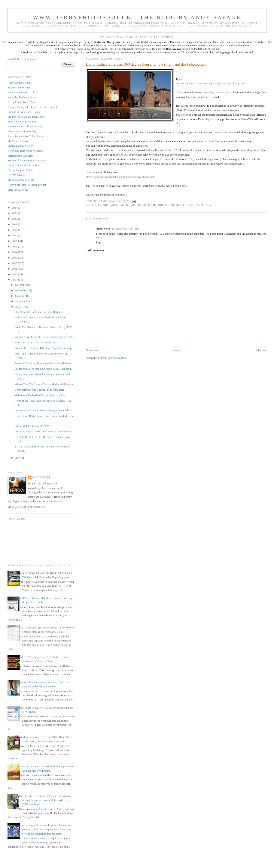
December (21, 285)
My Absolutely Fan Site (21, 180)
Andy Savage (41, 477)
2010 (15, 274)
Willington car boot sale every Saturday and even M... (45, 337)
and (105, 205)
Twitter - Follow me (19, 88)
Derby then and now (219, 92)
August (20, 307)
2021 (15, 213)
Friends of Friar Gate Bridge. (24, 112)
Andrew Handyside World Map (25, 126)
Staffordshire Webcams (20, 156)
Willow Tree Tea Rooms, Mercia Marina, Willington (44, 384)
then (208, 205)
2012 (15, 263)
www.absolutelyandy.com (22, 97)
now (200, 205)
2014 (15, 252)
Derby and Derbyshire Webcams (26, 151)
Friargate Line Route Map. (22, 131)
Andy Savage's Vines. (20, 83)
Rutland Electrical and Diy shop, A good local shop (43, 348)
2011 (15, 269)
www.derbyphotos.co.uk (21, 92)
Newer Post (92, 350)
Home (177, 350)
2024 (15, 208)
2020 (15, 219)
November (21, 290)
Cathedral (117, 205)
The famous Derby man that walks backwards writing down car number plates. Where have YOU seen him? (45, 800)
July (18, 458)
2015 (15, 246)
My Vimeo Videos (18, 141)
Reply (99, 242)
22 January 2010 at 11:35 (126, 229)
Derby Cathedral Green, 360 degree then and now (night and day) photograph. (147, 64)
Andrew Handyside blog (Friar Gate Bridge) (32, 107)
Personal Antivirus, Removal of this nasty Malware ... (44, 363)
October (20, 296)
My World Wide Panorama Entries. (27, 160)
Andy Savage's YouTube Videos (25, 136)
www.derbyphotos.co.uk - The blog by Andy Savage (137, 17)
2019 (15, 224)
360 (99, 205)
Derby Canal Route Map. (22, 102)
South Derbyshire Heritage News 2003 (36, 342)
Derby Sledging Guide (20, 170)
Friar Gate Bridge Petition (22, 121)
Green (191, 205)
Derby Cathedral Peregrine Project (27, 185)
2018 (15, 230)
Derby (142, 205)
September (22, 301)
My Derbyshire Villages (21, 146)
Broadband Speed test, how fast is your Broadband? (43, 369)
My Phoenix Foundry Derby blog (26, 117)
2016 (15, 241)
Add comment (95, 250)
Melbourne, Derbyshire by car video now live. (40, 395)
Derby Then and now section (24, 165)
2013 (15, 258)
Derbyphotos (158, 205)
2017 (15, 235)
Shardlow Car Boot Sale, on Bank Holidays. (39, 312)
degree (131, 205)
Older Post (261, 350)
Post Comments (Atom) (114, 358)
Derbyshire (177, 205)
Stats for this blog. (18, 190)
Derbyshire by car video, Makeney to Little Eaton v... (44, 431)
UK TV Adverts (16, 175)
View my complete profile (26, 507)
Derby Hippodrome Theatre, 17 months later (39, 390)
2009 (15, 280)
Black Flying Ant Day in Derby (32, 426)
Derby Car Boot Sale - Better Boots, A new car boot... (44, 410)
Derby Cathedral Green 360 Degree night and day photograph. (211, 83)
